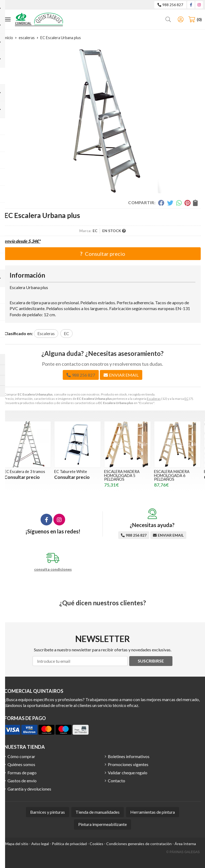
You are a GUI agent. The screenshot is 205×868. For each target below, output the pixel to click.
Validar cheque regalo (128, 773)
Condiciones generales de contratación (139, 844)
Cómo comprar (21, 756)
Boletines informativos (129, 756)
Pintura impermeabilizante (102, 824)
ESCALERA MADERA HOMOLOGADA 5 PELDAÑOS (138, 475)
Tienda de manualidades (98, 812)
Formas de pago (22, 773)
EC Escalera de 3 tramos (41, 472)
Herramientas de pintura (153, 812)
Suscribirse (151, 661)
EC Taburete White (87, 472)
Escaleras (154, 399)
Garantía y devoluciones (29, 789)
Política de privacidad (69, 844)
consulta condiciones (53, 569)
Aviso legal (40, 844)
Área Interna (185, 844)
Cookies (96, 844)
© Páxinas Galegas (183, 852)
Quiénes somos (21, 764)
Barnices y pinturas (48, 812)
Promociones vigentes (128, 764)
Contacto (117, 781)
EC (186, 399)
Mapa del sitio (17, 844)
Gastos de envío (22, 781)
